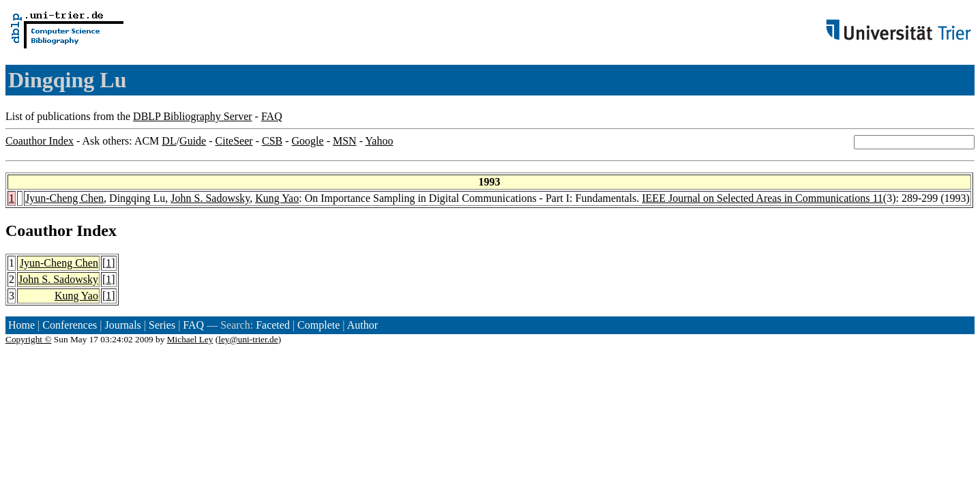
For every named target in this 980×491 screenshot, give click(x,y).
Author (362, 325)
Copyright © (29, 339)
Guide (193, 141)
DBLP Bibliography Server (193, 116)
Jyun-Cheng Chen (64, 198)
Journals (122, 325)
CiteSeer (234, 141)
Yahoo (379, 141)
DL (169, 141)
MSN (345, 141)
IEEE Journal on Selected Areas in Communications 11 (762, 198)
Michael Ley (190, 339)
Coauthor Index (40, 141)
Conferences (70, 325)
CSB (272, 141)
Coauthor (39, 230)
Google (308, 141)
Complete (318, 325)
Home (21, 325)
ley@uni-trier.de (248, 339)
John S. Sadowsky (210, 198)
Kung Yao (277, 198)
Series (162, 325)
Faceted (273, 325)
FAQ (272, 116)
